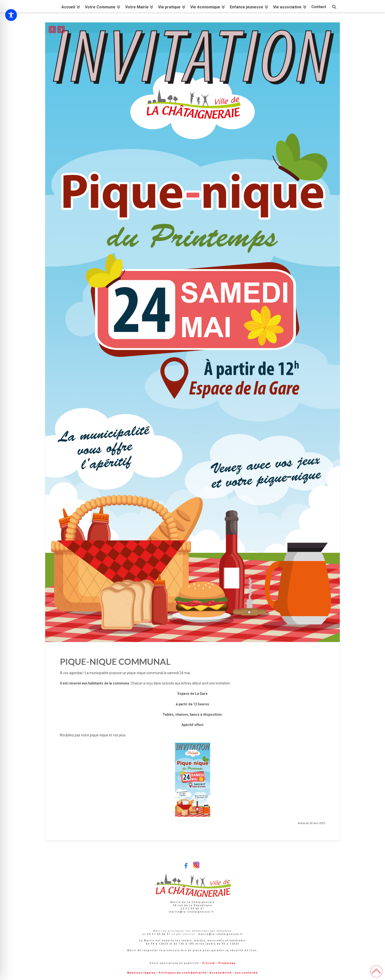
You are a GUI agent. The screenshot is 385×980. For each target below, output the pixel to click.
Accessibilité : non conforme (234, 973)
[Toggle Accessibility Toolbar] (11, 15)
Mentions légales (141, 973)
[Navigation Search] (334, 6)
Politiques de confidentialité (183, 973)
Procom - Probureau (219, 963)
